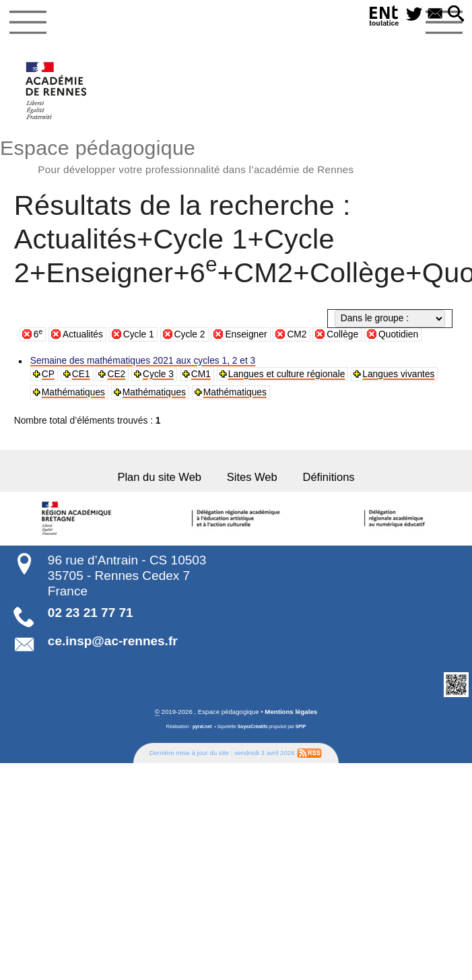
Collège (342, 334)
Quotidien (398, 334)
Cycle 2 (190, 334)
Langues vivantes (392, 374)
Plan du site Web (162, 478)
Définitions (326, 478)
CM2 (297, 334)
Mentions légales (291, 711)
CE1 (80, 374)
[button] (456, 14)
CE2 (115, 374)
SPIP (301, 726)
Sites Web (251, 478)
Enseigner (246, 334)
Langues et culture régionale (282, 374)
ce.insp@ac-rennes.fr (113, 640)
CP (48, 374)
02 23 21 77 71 (91, 612)
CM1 (199, 374)
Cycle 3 (157, 374)
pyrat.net (202, 726)
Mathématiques (73, 392)
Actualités (83, 334)
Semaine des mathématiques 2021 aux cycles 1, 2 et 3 (140, 361)
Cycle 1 (139, 334)
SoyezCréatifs (253, 726)
